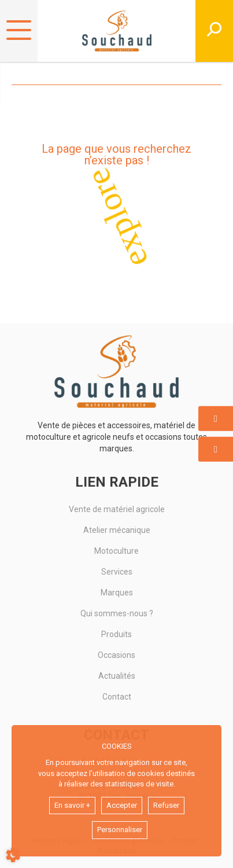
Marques (117, 593)
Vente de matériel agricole (117, 509)
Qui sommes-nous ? (117, 613)
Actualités (117, 676)
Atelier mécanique (117, 530)
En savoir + (72, 805)
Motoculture (116, 551)
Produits (116, 634)
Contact (117, 697)
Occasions (116, 655)
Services (117, 572)
